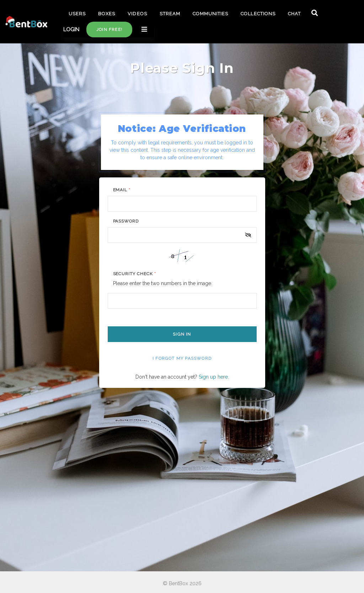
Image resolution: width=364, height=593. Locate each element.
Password (126, 221)
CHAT (294, 14)
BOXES (107, 14)
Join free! (109, 30)
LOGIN (71, 30)
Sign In (182, 334)
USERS (77, 14)
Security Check (135, 274)
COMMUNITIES (210, 14)
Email (122, 190)
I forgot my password (182, 358)
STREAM (170, 14)
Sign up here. (214, 377)
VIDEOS (137, 14)
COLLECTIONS (258, 14)
